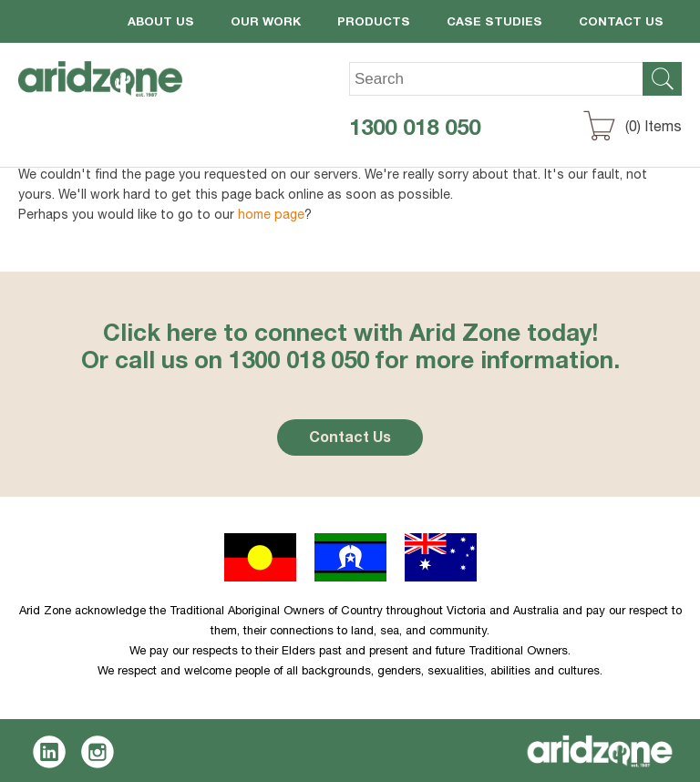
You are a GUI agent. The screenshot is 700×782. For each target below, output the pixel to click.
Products (374, 23)
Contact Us (621, 23)
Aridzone (115, 92)
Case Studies (494, 23)
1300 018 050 (415, 130)
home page (271, 216)
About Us (161, 23)
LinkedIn (50, 752)
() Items (654, 129)
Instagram (98, 752)
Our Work (266, 23)
